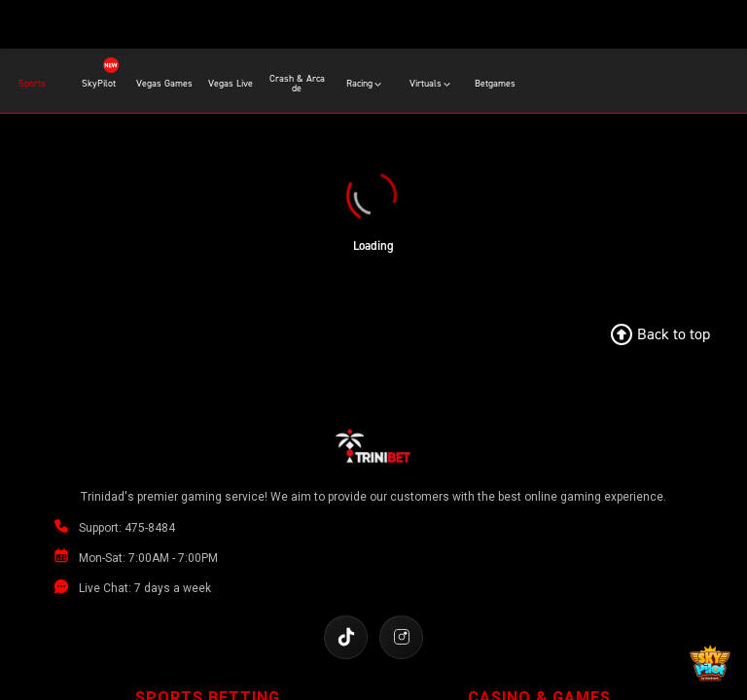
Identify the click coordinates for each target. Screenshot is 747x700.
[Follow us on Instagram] (401, 637)
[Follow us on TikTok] (346, 637)
